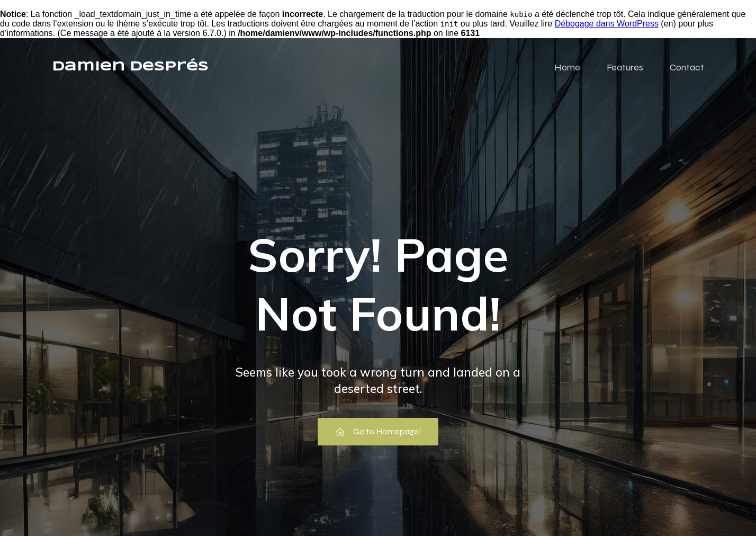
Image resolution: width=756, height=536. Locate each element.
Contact (687, 67)
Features (625, 67)
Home (567, 67)
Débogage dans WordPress (607, 24)
